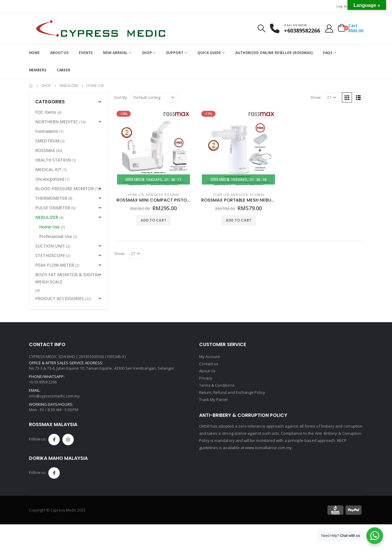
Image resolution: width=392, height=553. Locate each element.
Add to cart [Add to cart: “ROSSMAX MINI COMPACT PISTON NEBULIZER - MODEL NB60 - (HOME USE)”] (153, 220)
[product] (154, 148)
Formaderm (47, 131)
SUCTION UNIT (50, 246)
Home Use (136, 195)
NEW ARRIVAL (115, 53)
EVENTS (86, 53)
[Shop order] (155, 97)
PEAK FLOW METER (55, 265)
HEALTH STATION (53, 160)
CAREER (63, 70)
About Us (207, 371)
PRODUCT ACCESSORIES (60, 298)
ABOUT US (59, 53)
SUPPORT (175, 53)
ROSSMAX (172, 195)
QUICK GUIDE (209, 53)
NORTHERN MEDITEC (57, 122)
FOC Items (46, 112)
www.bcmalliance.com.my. (269, 448)
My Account (210, 357)
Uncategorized (50, 179)
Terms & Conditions (217, 385)
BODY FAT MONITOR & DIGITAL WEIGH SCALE (67, 278)
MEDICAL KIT (48, 169)
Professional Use (56, 236)
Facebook (54, 440)
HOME (34, 53)
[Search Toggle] (261, 28)
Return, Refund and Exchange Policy (232, 392)
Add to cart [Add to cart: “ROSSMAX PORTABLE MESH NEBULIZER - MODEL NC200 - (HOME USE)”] (239, 220)
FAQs (328, 53)
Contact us (209, 364)
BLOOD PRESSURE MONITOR (64, 189)
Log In (342, 6)
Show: (316, 97)
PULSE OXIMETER (53, 208)
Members (38, 70)
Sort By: (121, 97)
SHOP (147, 53)
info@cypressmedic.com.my (54, 396)
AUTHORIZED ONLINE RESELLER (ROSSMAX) (274, 53)
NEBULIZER (154, 195)
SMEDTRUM (47, 141)
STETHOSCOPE (50, 255)
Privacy (206, 378)
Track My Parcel (213, 400)
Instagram (68, 440)
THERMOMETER (51, 198)
